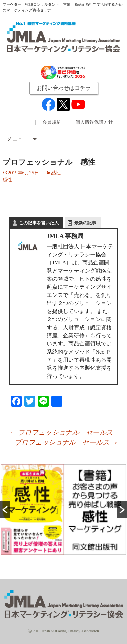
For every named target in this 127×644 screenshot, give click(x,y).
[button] (5, 510)
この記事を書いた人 (39, 223)
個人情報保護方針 (94, 122)
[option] (63, 510)
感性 (56, 173)
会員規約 (52, 122)
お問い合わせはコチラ (64, 88)
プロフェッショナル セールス (61, 432)
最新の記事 (85, 223)
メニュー (18, 139)
